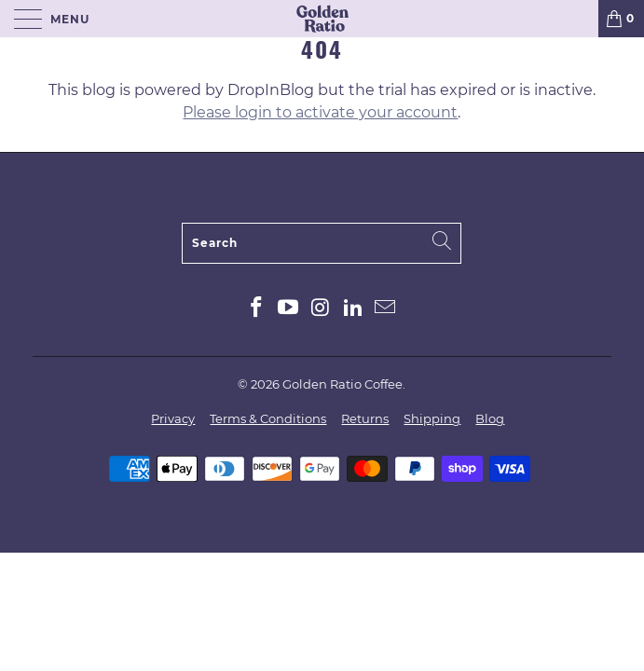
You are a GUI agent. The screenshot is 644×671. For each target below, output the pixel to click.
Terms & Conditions (268, 418)
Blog (490, 418)
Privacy (173, 418)
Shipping (432, 418)
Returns (365, 418)
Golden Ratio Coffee (343, 384)
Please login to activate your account (320, 112)
